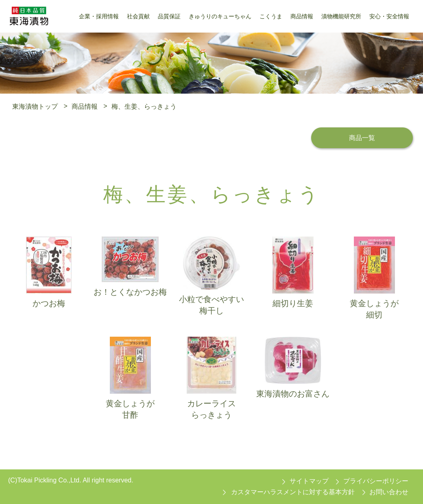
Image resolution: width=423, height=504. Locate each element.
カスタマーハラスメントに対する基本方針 (293, 492)
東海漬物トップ (35, 106)
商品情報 (85, 106)
